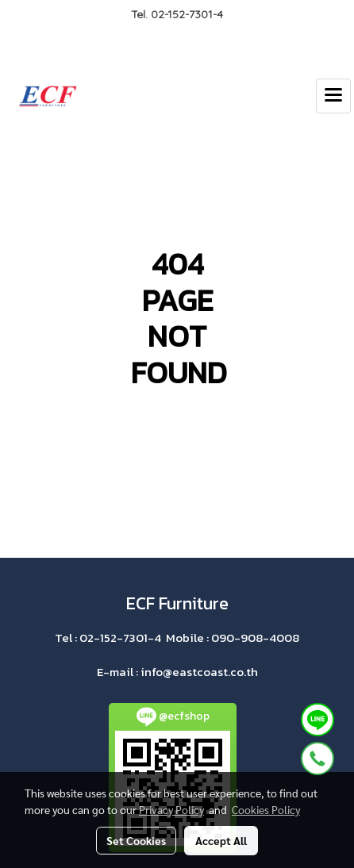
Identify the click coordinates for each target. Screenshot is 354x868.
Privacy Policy (171, 809)
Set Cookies (136, 840)
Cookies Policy (266, 809)
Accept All (221, 840)
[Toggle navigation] (333, 96)
